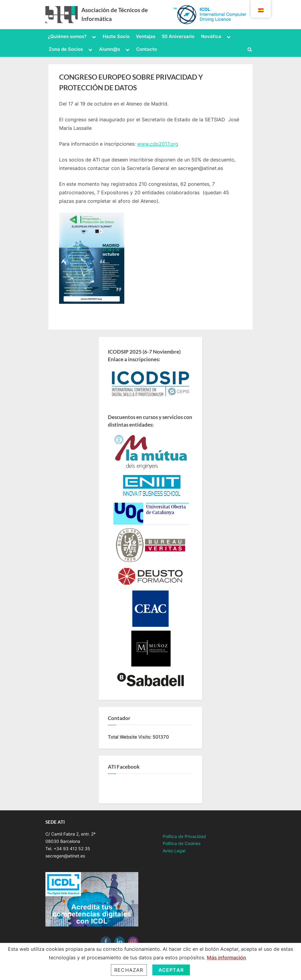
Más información (227, 957)
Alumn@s (110, 49)
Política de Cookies (182, 843)
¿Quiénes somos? (67, 36)
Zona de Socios (66, 49)
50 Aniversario (178, 36)
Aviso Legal (174, 851)
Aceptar (171, 970)
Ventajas (146, 36)
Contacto (147, 49)
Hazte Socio (116, 36)
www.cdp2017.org (158, 144)
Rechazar (129, 970)
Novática (211, 36)
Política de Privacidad (184, 836)
